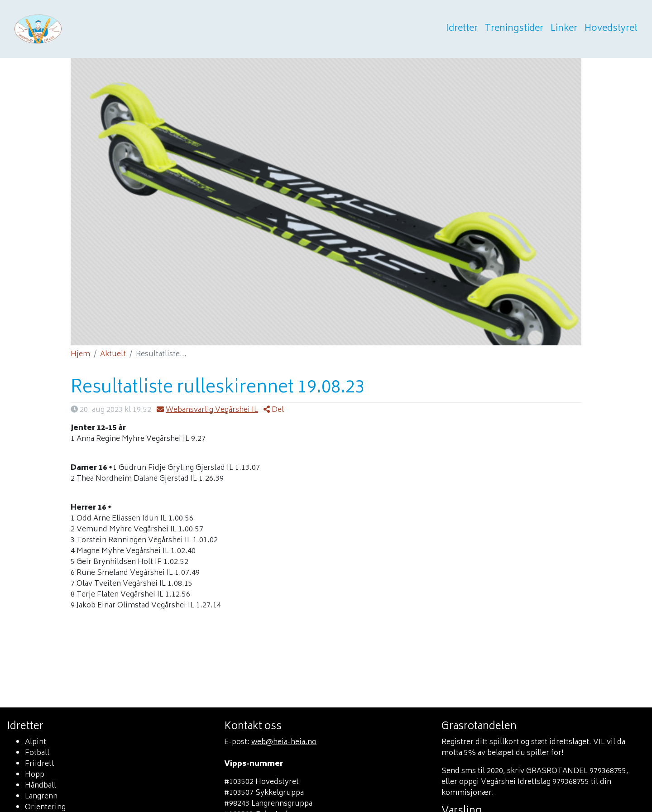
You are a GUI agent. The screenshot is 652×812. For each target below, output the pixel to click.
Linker (564, 29)
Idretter (462, 29)
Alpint (36, 742)
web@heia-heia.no (284, 742)
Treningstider (514, 29)
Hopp (35, 775)
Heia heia (82, 29)
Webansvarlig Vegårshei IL (207, 410)
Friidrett (40, 764)
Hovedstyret (611, 29)
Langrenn (41, 797)
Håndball (41, 786)
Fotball (37, 753)
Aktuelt (113, 354)
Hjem (80, 354)
